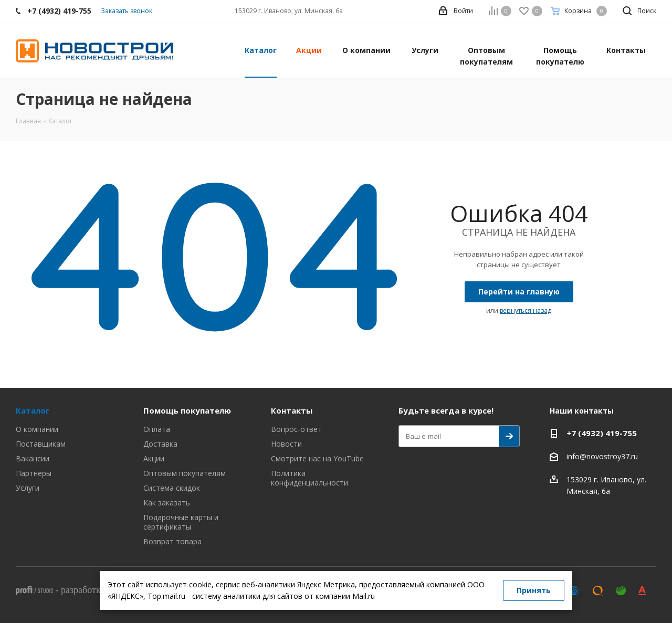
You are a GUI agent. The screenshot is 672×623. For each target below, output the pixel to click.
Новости (286, 444)
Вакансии (33, 458)
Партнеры (34, 473)
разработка (83, 590)
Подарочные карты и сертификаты (181, 522)
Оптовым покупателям (185, 473)
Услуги (28, 488)
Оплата (157, 429)
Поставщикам (41, 444)
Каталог (33, 410)
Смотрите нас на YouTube (317, 458)
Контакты (292, 410)
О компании (37, 429)
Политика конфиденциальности (309, 478)
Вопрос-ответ (296, 429)
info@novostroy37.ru (602, 456)
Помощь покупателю (187, 410)
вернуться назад (526, 310)
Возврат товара (172, 541)
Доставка (160, 444)
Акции (154, 458)
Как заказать (167, 503)
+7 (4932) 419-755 (602, 433)
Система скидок (172, 488)
